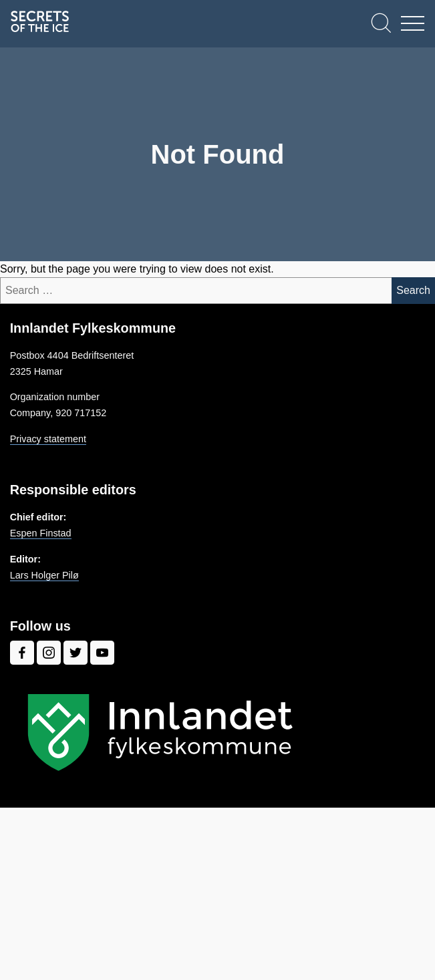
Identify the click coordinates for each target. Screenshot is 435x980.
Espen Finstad (41, 533)
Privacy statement (48, 439)
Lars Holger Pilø (44, 575)
